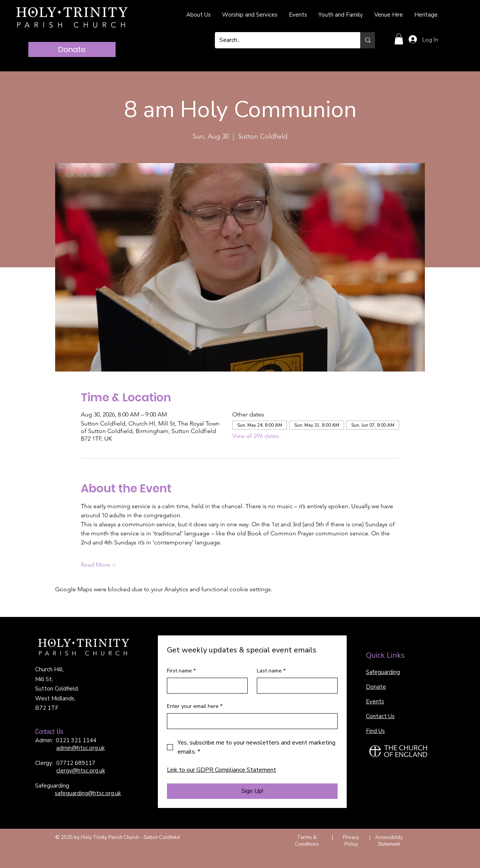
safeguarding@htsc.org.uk (88, 793)
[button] (399, 39)
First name (181, 671)
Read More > (98, 565)
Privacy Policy (351, 841)
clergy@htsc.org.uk (81, 771)
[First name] (205, 686)
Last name (271, 671)
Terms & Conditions (307, 841)
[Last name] (295, 686)
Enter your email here (195, 706)
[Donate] (72, 49)
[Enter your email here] (250, 721)
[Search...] (282, 40)
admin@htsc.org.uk (80, 748)
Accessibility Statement (389, 841)
